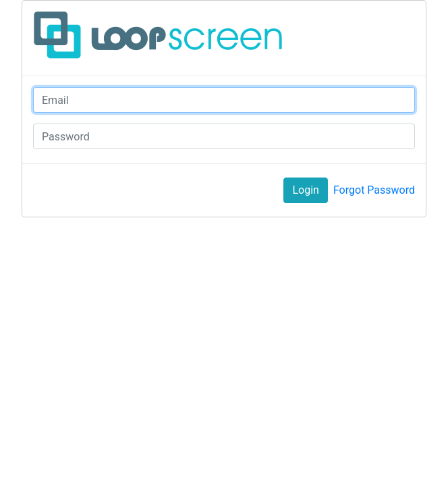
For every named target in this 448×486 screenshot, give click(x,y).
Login (305, 190)
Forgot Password (374, 190)
